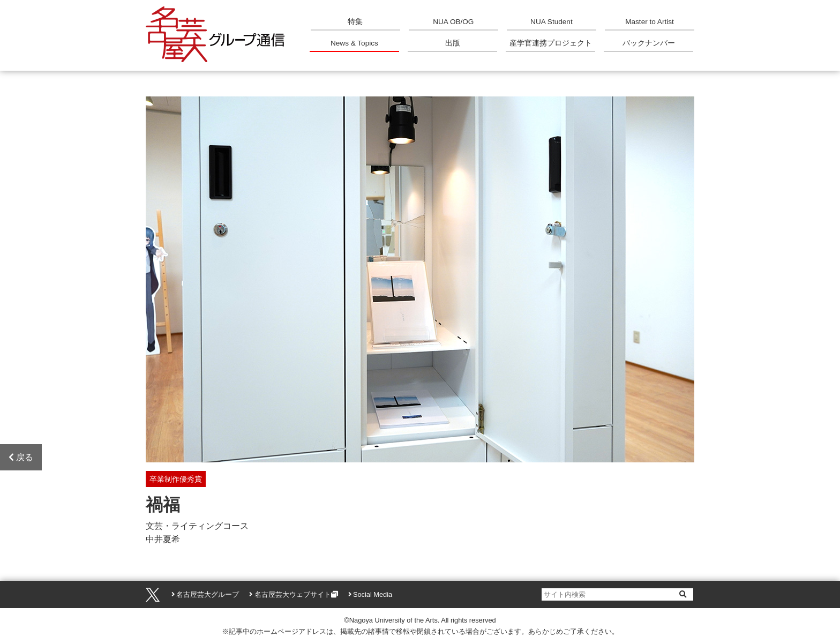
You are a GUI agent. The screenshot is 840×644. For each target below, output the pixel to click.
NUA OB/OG (453, 22)
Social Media (373, 594)
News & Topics (354, 43)
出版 (453, 43)
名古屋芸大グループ (208, 594)
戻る (21, 457)
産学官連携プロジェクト (551, 43)
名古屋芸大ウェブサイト (293, 594)
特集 (355, 22)
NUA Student (552, 22)
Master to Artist (650, 22)
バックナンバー (649, 43)
